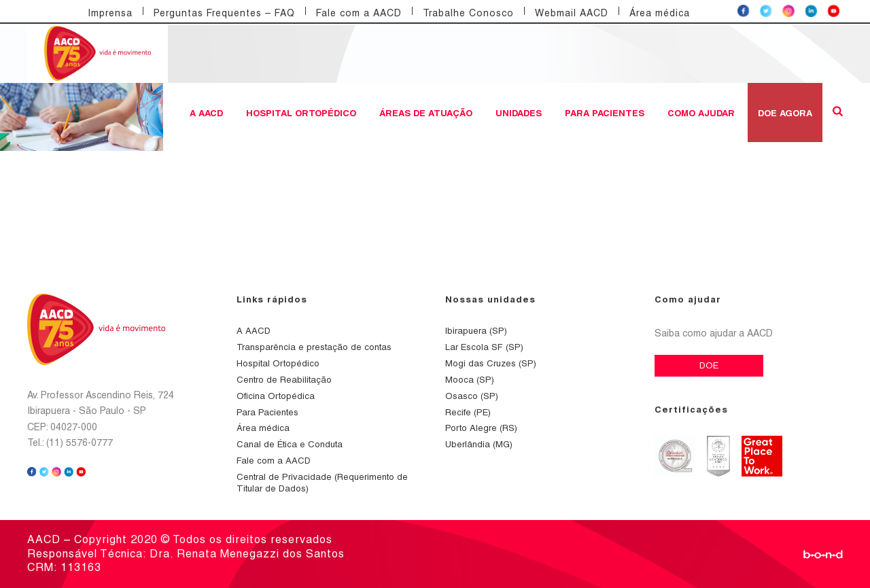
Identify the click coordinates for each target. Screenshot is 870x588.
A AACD (206, 113)
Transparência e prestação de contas (314, 347)
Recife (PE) (468, 412)
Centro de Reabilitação (284, 380)
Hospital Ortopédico (301, 113)
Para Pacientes (605, 113)
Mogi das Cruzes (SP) (491, 363)
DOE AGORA (785, 113)
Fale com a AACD (359, 13)
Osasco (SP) (472, 396)
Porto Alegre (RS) (481, 428)
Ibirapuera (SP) (476, 331)
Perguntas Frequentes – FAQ (224, 13)
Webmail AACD (572, 13)
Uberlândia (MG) (479, 444)
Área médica (660, 13)
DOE (709, 365)
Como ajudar (701, 113)
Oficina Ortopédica (276, 396)
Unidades (519, 113)
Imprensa (110, 13)
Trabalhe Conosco (468, 13)
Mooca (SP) (470, 380)
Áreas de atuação (426, 113)
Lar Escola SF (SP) (484, 347)
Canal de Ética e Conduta (290, 444)
